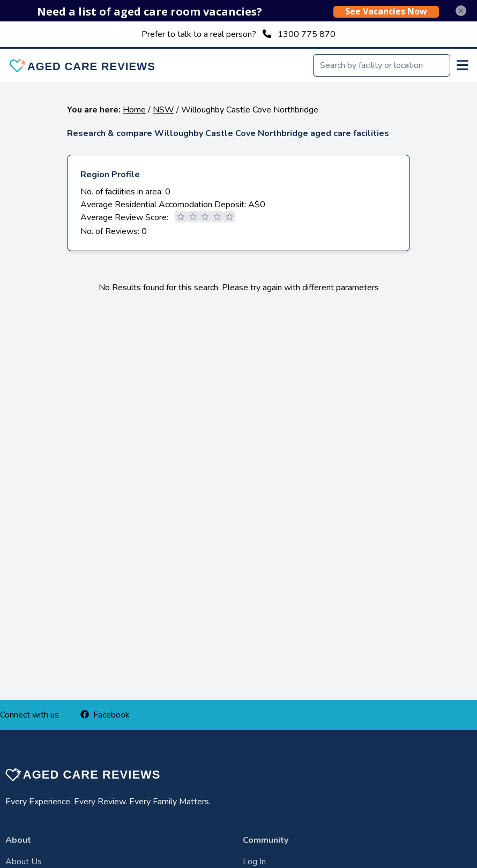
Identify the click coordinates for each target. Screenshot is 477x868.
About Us (24, 862)
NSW (163, 110)
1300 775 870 (307, 34)
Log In (254, 862)
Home (134, 110)
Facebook (105, 715)
